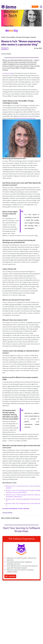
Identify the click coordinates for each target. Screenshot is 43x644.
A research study (8, 73)
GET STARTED (10, 576)
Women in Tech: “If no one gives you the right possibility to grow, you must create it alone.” (23, 491)
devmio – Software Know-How (9, 7)
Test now (35, 7)
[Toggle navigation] (9, 7)
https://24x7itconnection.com (26, 118)
